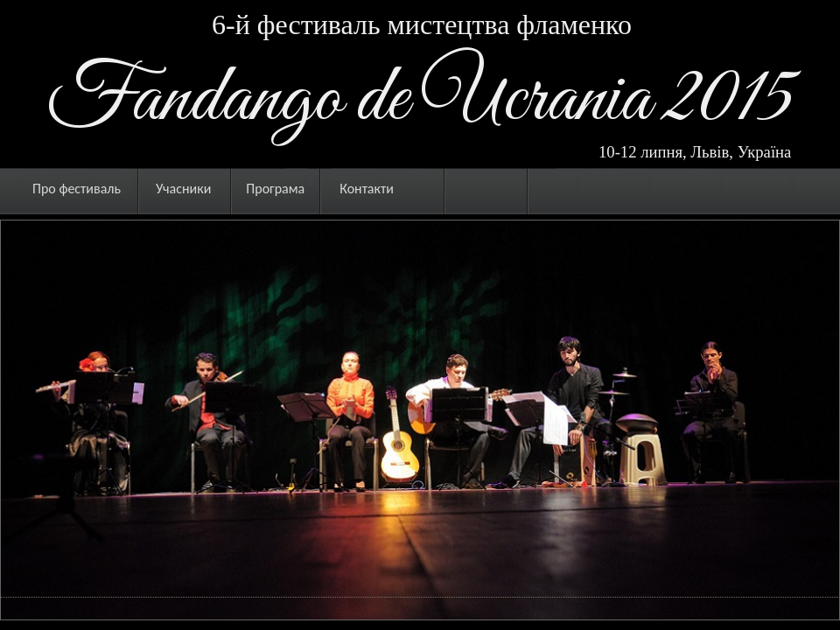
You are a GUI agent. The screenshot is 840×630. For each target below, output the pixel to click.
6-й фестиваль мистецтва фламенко (422, 24)
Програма (275, 189)
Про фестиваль (77, 189)
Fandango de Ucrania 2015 (420, 100)
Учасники (183, 189)
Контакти (367, 189)
